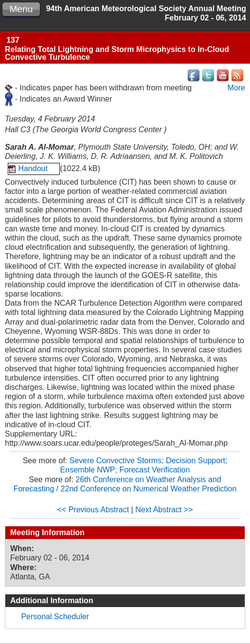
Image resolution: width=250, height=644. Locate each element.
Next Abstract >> (164, 510)
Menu (21, 9)
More (236, 88)
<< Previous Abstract (93, 510)
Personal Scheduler (55, 617)
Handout (34, 168)
